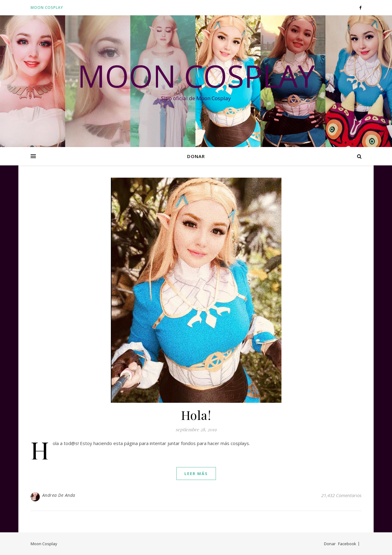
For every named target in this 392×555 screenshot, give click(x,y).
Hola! (196, 415)
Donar (196, 156)
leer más (196, 474)
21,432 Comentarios (341, 495)
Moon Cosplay (47, 8)
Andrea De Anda (59, 495)
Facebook (347, 544)
